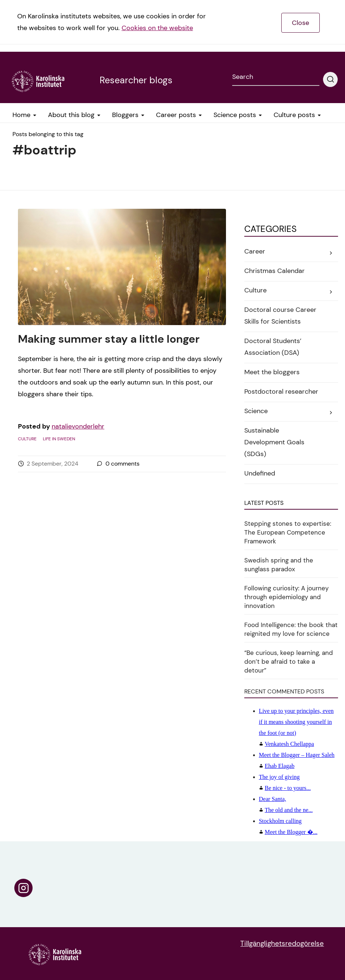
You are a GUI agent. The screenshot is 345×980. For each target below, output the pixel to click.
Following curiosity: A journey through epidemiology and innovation (286, 597)
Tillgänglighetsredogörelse (282, 943)
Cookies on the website (157, 28)
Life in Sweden (59, 439)
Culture (27, 439)
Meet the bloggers (272, 372)
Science (256, 411)
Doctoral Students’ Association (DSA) (273, 347)
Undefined (260, 473)
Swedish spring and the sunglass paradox (279, 565)
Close (301, 23)
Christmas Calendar (274, 271)
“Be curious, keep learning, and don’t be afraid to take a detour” (289, 662)
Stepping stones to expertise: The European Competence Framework (288, 532)
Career (255, 251)
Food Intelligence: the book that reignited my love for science (291, 629)
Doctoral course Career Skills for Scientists (280, 316)
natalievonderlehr (78, 426)
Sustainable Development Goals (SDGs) (274, 442)
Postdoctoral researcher (281, 391)
